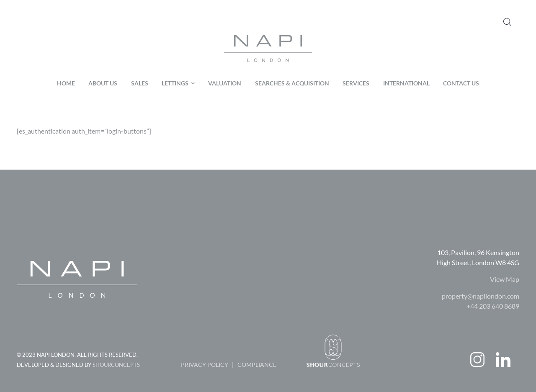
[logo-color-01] (268, 38)
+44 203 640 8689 (493, 306)
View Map (505, 279)
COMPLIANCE (257, 365)
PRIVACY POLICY (205, 365)
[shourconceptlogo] (333, 338)
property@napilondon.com (481, 296)
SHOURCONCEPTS (116, 365)
